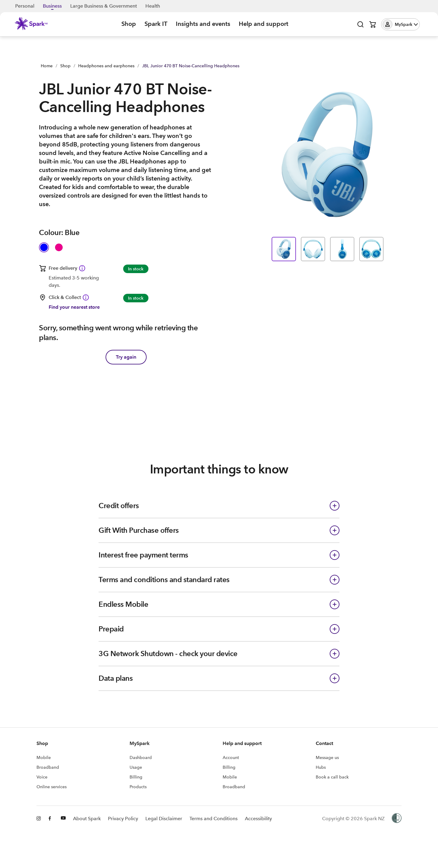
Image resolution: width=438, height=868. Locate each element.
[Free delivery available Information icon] (82, 268)
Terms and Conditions (214, 819)
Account (231, 757)
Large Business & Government (104, 6)
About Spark (87, 819)
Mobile (44, 757)
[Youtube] (63, 819)
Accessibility (258, 819)
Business (52, 6)
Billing (136, 777)
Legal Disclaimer (164, 819)
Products (138, 787)
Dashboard (141, 757)
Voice (42, 777)
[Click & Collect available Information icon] (86, 297)
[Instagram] (39, 819)
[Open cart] (373, 24)
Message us (327, 757)
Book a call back (332, 777)
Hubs (321, 767)
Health (153, 6)
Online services (52, 787)
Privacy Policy (123, 819)
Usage (136, 767)
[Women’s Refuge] (397, 819)
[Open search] (360, 24)
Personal (25, 6)
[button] (400, 24)
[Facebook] (51, 819)
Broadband (48, 767)
